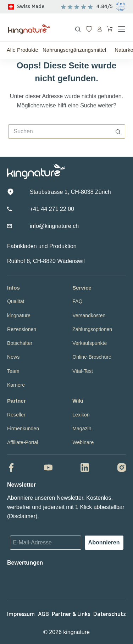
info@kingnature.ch (54, 226)
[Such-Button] (118, 131)
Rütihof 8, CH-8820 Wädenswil (46, 261)
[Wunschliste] (89, 29)
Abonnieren (104, 542)
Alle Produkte (23, 50)
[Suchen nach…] (60, 131)
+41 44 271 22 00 (52, 209)
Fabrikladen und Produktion (42, 246)
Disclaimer (22, 516)
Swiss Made (31, 7)
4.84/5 (105, 7)
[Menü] (122, 29)
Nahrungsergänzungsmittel (74, 50)
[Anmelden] (100, 29)
